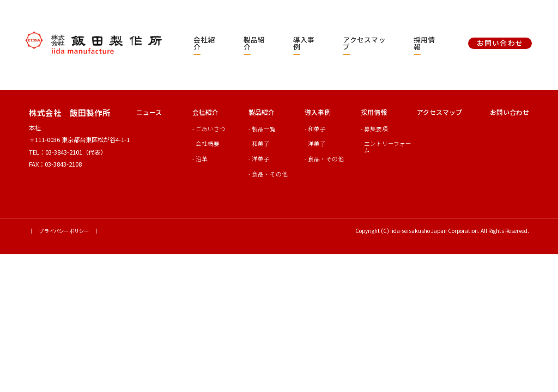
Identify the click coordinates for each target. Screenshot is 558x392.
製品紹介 (254, 43)
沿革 (202, 159)
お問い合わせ (510, 112)
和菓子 (261, 143)
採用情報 (424, 43)
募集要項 (376, 129)
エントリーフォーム (388, 147)
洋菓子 (261, 159)
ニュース (149, 112)
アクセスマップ (364, 43)
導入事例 (304, 43)
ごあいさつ (211, 129)
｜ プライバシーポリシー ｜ (64, 231)
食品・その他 (270, 174)
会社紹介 (204, 43)
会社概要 (208, 143)
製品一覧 (264, 129)
